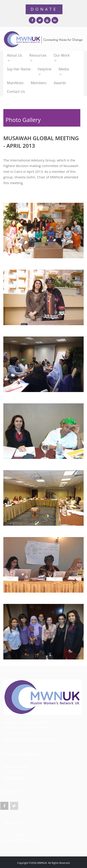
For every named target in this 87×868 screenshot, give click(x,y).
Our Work (62, 58)
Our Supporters (16, 766)
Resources (38, 58)
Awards (60, 83)
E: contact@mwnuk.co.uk (23, 840)
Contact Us (16, 92)
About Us (15, 58)
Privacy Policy (14, 772)
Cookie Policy (14, 777)
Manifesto (15, 83)
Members (38, 83)
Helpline (45, 72)
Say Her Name (19, 69)
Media (64, 72)
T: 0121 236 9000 (17, 834)
